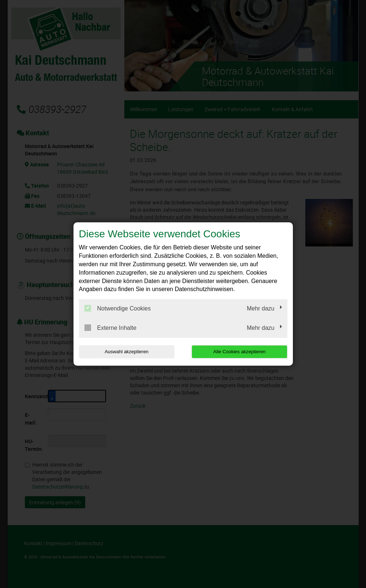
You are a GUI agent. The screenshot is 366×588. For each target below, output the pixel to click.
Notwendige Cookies (118, 308)
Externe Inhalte (111, 328)
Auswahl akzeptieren (126, 352)
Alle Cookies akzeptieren (240, 352)
